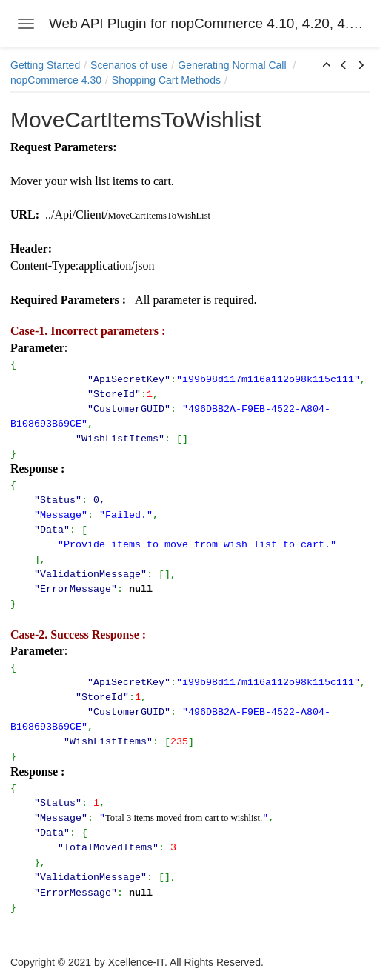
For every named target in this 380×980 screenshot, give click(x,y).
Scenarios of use (129, 65)
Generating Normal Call (233, 65)
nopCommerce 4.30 (56, 80)
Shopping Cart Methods (166, 80)
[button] (327, 66)
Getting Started (45, 65)
